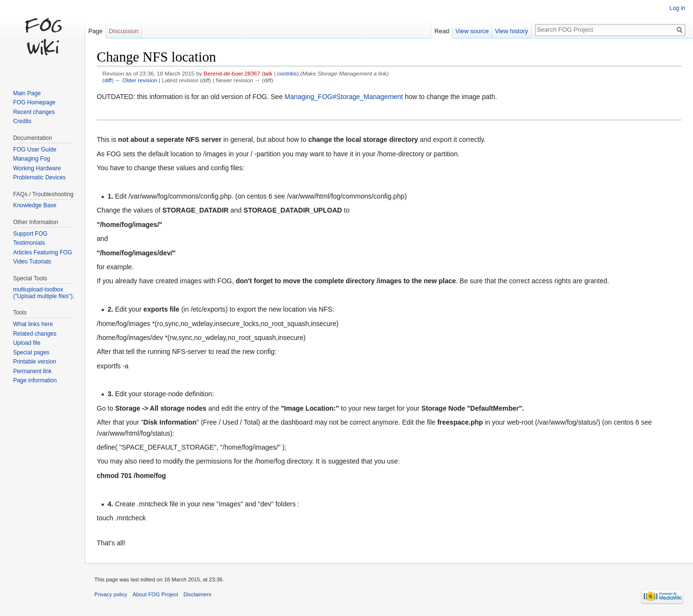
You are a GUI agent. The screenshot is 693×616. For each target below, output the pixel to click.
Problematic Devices (39, 177)
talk (268, 73)
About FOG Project (156, 594)
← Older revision (136, 80)
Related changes (35, 334)
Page (95, 31)
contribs (287, 73)
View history (511, 31)
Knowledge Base (35, 205)
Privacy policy (111, 594)
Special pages (31, 352)
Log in (677, 8)
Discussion (124, 31)
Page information (35, 380)
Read (442, 31)
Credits (22, 121)
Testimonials (29, 243)
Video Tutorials (32, 262)
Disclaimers (197, 594)
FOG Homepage (34, 102)
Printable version (34, 362)
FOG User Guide (35, 150)
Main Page (27, 93)
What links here (33, 324)
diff (108, 80)
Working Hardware (37, 168)
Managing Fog (32, 159)
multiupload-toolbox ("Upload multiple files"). (44, 293)
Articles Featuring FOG (43, 252)
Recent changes (34, 112)
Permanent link (32, 371)
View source (472, 31)
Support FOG (30, 234)
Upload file (27, 343)
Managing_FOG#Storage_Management (344, 97)
